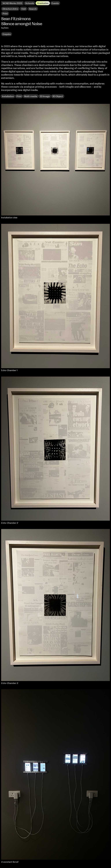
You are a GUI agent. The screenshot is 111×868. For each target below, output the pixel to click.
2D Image (45, 96)
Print (19, 96)
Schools (30, 3)
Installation (8, 96)
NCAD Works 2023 (12, 3)
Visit (24, 9)
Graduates (43, 3)
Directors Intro (10, 9)
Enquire (7, 34)
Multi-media (31, 96)
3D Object (58, 96)
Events (55, 3)
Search (33, 9)
